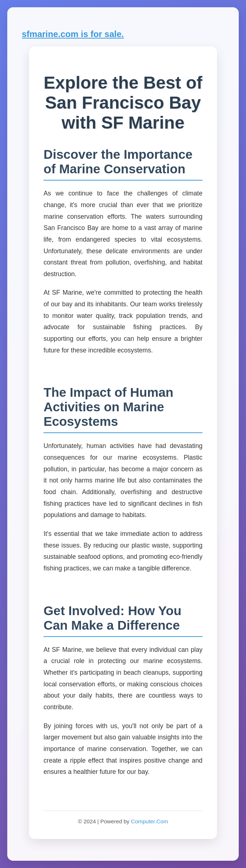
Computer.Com (149, 821)
